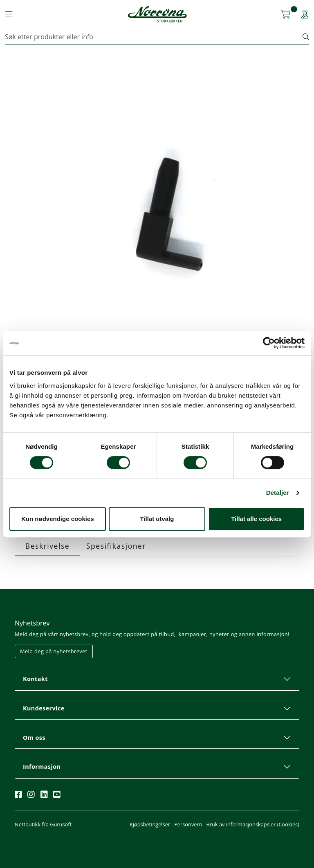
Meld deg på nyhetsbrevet (54, 651)
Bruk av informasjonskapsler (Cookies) (253, 824)
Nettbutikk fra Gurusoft (43, 824)
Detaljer (278, 493)
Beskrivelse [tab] (47, 546)
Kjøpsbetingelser (150, 824)
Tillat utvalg (157, 519)
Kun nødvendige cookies (58, 519)
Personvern (188, 824)
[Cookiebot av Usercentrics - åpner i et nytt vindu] (269, 343)
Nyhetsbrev (32, 623)
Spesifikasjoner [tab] (116, 546)
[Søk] (154, 37)
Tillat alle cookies (256, 519)
